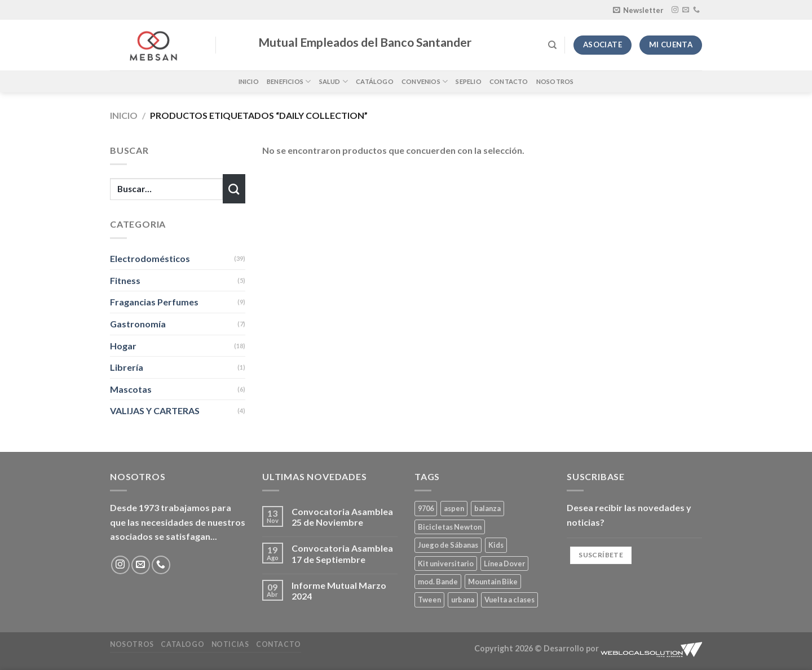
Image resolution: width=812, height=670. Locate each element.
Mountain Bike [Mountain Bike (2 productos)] (493, 582)
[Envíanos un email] (686, 10)
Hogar (123, 346)
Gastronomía (138, 324)
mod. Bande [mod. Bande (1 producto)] (438, 582)
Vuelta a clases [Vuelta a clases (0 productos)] (509, 600)
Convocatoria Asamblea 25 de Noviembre (342, 517)
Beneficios (289, 81)
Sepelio (469, 81)
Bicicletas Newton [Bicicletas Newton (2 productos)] (450, 527)
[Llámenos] (696, 10)
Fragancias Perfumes (154, 302)
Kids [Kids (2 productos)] (496, 545)
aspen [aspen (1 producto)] (454, 508)
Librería (127, 367)
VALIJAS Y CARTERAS (155, 411)
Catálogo (375, 81)
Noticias (230, 644)
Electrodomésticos (150, 258)
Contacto (509, 81)
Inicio (249, 81)
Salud (334, 81)
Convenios (425, 81)
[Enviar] (234, 189)
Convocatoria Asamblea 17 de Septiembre (342, 553)
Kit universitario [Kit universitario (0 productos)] (446, 563)
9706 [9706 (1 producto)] (426, 508)
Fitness (125, 280)
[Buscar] (552, 45)
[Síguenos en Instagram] (675, 10)
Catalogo (182, 644)
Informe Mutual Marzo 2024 (339, 591)
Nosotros (555, 81)
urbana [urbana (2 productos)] (463, 600)
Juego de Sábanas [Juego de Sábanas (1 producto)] (448, 545)
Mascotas (131, 389)
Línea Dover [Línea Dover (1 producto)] (504, 563)
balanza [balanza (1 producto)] (487, 508)
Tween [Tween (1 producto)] (429, 600)
